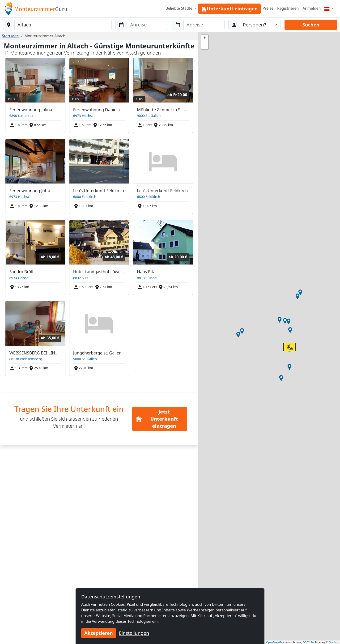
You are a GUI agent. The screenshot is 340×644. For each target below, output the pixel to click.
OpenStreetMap (276, 642)
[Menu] (329, 8)
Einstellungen (134, 633)
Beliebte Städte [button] (179, 8)
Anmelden (312, 8)
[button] (290, 330)
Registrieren (288, 8)
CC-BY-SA (308, 642)
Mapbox (334, 642)
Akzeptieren (99, 633)
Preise (268, 8)
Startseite (10, 36)
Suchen (311, 25)
